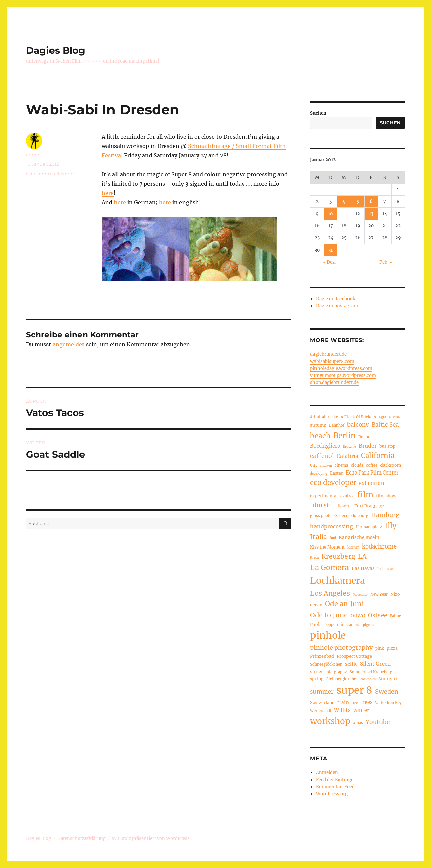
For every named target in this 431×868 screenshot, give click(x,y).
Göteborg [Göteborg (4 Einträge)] (360, 516)
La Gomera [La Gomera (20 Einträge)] (329, 568)
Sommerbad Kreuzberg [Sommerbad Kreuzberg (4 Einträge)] (371, 672)
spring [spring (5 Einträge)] (317, 679)
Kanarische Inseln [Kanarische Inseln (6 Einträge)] (359, 538)
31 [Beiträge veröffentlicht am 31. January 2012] (330, 250)
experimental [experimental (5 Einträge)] (324, 496)
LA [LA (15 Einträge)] (362, 556)
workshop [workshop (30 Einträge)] (330, 721)
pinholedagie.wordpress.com (341, 368)
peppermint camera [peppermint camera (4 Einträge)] (342, 625)
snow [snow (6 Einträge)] (316, 672)
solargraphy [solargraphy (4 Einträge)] (336, 672)
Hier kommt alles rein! (50, 174)
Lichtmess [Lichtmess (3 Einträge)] (386, 569)
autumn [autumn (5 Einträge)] (318, 425)
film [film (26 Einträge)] (365, 495)
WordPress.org (332, 794)
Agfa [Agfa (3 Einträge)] (382, 417)
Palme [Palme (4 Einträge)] (395, 616)
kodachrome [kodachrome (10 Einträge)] (379, 547)
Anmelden (327, 773)
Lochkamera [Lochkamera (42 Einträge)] (338, 581)
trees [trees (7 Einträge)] (366, 702)
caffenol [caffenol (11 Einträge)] (322, 456)
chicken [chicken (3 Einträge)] (326, 466)
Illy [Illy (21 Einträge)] (390, 526)
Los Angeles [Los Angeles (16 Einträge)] (330, 593)
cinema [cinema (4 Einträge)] (341, 465)
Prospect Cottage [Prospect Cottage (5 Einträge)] (354, 656)
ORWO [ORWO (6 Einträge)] (358, 616)
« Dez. (329, 262)
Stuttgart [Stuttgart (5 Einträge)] (388, 679)
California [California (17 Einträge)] (378, 456)
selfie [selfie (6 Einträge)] (351, 664)
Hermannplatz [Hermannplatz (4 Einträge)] (369, 527)
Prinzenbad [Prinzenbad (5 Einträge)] (322, 656)
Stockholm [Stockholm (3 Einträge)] (367, 679)
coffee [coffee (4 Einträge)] (372, 465)
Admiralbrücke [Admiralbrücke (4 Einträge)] (324, 417)
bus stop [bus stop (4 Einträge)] (387, 446)
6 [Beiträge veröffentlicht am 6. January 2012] (371, 202)
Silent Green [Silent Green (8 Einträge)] (375, 664)
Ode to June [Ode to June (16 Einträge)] (329, 615)
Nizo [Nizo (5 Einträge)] (395, 594)
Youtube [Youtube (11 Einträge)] (378, 722)
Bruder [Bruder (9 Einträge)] (368, 446)
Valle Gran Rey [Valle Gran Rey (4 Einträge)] (388, 703)
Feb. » (386, 262)
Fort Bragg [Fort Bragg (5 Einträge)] (366, 506)
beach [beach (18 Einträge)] (320, 436)
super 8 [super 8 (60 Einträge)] (354, 690)
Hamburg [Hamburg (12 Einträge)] (385, 515)
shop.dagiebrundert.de (334, 383)
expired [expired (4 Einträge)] (347, 496)
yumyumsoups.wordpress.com (343, 375)
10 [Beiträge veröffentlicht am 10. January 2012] (330, 214)
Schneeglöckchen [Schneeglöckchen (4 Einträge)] (326, 664)
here (108, 193)
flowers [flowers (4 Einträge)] (345, 506)
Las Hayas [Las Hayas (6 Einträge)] (363, 569)
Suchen (318, 113)
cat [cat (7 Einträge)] (314, 465)
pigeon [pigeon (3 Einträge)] (368, 625)
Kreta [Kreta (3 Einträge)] (314, 558)
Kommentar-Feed (335, 787)
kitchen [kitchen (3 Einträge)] (353, 548)
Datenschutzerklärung (81, 839)
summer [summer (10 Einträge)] (322, 692)
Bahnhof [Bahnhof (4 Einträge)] (337, 425)
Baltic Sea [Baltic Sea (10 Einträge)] (385, 425)
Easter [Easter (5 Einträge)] (337, 473)
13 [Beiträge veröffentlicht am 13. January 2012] (371, 214)
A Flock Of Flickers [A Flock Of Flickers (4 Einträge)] (358, 417)
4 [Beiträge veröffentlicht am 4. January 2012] (344, 202)
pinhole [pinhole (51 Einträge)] (328, 635)
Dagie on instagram (337, 306)
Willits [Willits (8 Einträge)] (342, 710)
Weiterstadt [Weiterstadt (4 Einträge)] (321, 711)
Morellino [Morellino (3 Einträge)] (360, 595)
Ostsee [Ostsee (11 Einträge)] (377, 615)
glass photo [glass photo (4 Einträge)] (321, 516)
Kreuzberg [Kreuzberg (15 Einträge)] (338, 556)
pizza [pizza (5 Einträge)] (392, 648)
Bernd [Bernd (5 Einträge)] (364, 437)
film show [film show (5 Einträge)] (386, 496)
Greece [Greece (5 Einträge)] (341, 515)
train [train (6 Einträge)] (343, 702)
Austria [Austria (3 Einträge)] (394, 417)
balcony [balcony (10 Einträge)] (358, 425)
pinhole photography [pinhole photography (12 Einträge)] (341, 648)
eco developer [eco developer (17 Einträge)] (333, 483)
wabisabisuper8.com (332, 361)
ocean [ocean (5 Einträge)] (316, 605)
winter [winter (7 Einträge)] (361, 710)
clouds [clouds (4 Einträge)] (357, 465)
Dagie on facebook (336, 299)
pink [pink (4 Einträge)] (380, 648)
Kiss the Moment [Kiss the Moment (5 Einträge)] (327, 547)
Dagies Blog (56, 50)
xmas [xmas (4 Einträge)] (358, 723)
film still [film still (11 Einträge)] (323, 505)
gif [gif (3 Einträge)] (382, 506)
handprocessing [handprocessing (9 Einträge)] (331, 526)
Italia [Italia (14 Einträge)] (319, 537)
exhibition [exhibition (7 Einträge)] (372, 483)
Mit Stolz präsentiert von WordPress (151, 839)
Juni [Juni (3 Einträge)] (333, 538)
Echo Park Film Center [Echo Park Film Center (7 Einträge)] (372, 473)
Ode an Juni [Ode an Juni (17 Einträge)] (344, 604)
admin (33, 155)
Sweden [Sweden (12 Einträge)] (387, 692)
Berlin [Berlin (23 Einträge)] (344, 436)
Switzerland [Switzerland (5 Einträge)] (322, 702)
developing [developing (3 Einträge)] (319, 474)
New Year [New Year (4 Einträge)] (379, 594)
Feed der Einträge (335, 780)
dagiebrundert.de (328, 354)
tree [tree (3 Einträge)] (355, 703)
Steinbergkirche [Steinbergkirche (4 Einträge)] (341, 679)
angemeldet (69, 344)
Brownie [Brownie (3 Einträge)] (350, 447)
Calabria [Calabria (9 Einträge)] (347, 456)
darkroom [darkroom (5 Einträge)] (391, 465)
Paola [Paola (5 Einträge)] (316, 624)
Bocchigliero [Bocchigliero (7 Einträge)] (325, 446)
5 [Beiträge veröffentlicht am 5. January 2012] (358, 202)
